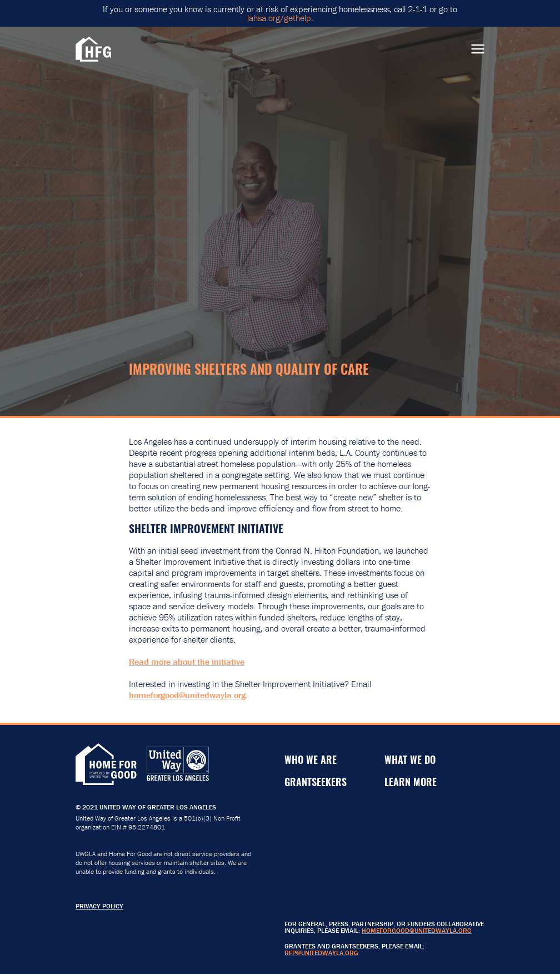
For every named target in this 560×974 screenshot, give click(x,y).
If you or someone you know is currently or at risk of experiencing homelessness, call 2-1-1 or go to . (280, 13)
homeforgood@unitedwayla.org (187, 695)
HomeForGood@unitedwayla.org (417, 930)
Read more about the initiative (187, 662)
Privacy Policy (99, 906)
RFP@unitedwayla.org (321, 953)
